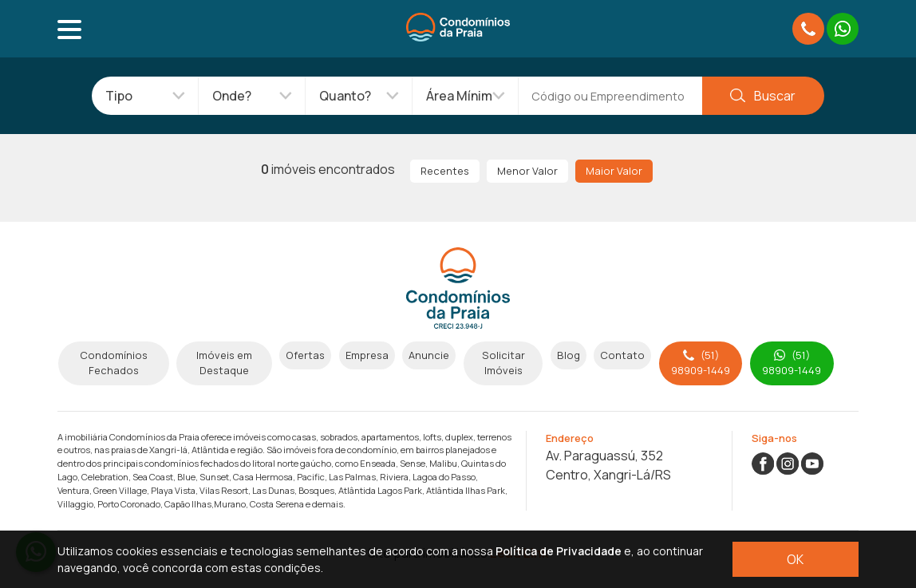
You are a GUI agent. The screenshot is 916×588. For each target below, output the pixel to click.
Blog (569, 355)
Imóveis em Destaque (224, 363)
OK (795, 559)
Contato (622, 355)
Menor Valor (527, 171)
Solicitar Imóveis (503, 363)
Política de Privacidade (559, 551)
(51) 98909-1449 (701, 363)
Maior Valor (614, 171)
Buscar (762, 96)
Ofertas (305, 355)
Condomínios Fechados (114, 363)
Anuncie (429, 355)
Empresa (367, 355)
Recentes (445, 171)
